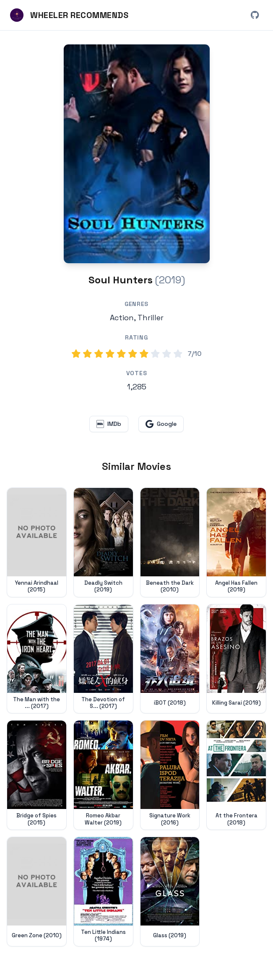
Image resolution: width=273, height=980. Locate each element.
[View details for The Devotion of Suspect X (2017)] (103, 659)
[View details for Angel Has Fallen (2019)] (236, 542)
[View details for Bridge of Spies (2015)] (37, 775)
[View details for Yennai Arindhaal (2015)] (37, 542)
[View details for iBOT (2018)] (170, 659)
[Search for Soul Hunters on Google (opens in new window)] (161, 424)
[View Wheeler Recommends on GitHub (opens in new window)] (255, 15)
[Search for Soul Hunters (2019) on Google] (137, 154)
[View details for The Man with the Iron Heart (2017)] (37, 659)
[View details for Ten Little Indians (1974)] (103, 892)
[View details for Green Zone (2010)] (37, 892)
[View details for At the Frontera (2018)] (236, 775)
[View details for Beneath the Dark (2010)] (170, 542)
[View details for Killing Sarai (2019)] (236, 659)
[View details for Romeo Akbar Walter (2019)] (103, 775)
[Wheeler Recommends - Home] (69, 15)
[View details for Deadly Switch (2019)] (103, 542)
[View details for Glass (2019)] (170, 892)
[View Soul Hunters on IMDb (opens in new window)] (109, 424)
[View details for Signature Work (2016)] (170, 775)
